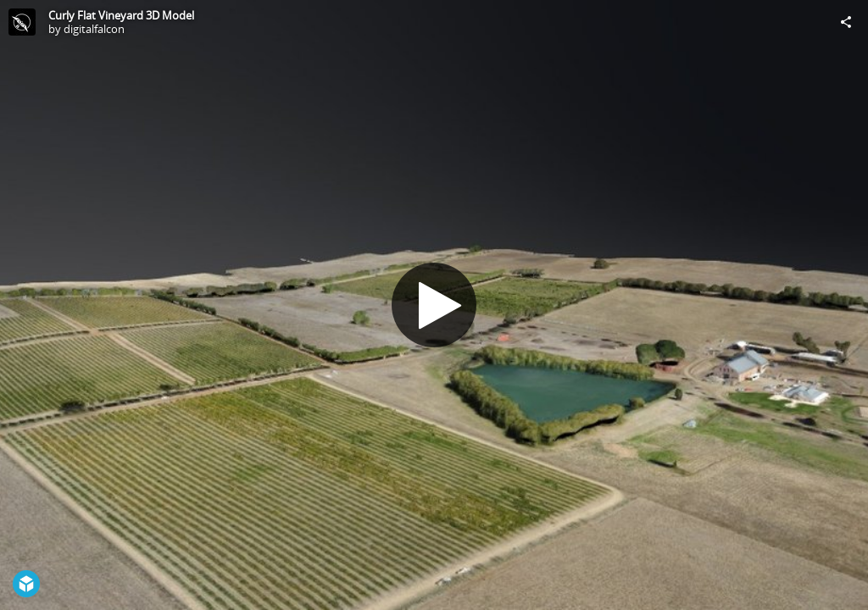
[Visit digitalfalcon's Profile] (22, 22)
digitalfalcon (94, 29)
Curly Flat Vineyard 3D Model (121, 15)
